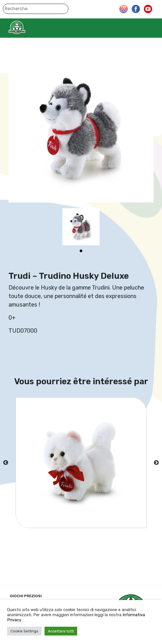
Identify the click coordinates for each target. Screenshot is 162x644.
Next (156, 463)
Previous (6, 463)
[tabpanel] (81, 227)
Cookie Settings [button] (24, 631)
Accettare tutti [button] (61, 631)
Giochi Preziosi (28, 27)
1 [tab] (81, 251)
